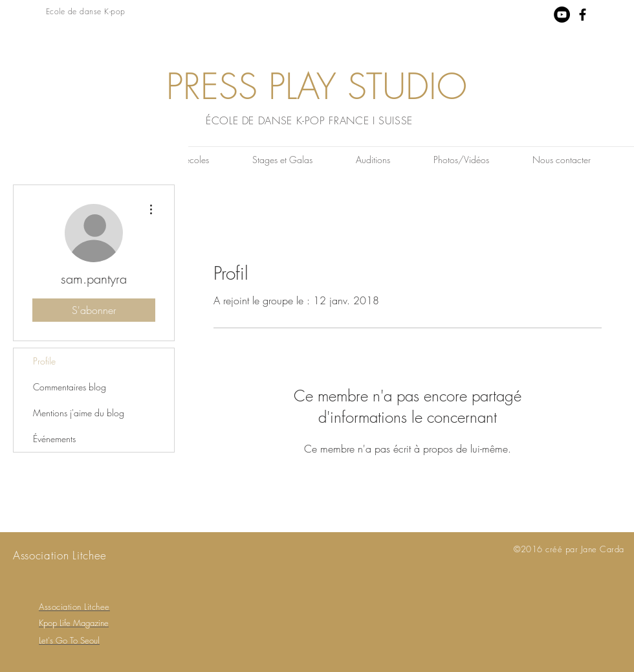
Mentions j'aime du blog (79, 413)
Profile (44, 361)
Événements (54, 439)
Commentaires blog (70, 387)
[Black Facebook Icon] (583, 15)
